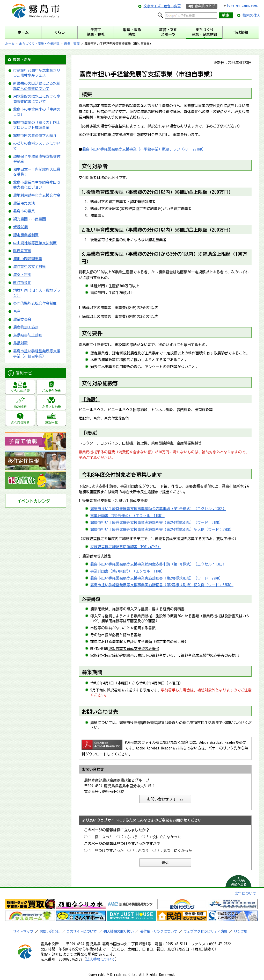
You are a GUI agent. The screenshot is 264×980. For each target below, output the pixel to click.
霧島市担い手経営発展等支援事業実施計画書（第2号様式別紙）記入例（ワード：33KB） (162, 585)
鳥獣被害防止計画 (28, 335)
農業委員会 (22, 319)
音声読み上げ (205, 6)
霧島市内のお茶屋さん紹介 (35, 135)
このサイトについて (81, 932)
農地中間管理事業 (28, 259)
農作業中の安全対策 (30, 267)
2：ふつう (130, 837)
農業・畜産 (72, 44)
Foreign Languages (242, 5)
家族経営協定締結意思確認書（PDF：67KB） (126, 547)
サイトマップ (23, 932)
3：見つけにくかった (175, 851)
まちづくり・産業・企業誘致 (39, 44)
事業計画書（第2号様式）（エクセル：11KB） (127, 516)
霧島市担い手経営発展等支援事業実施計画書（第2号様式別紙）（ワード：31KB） (156, 523)
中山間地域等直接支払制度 (35, 243)
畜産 (17, 311)
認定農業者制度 (26, 235)
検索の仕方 (252, 15)
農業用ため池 (24, 203)
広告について (245, 893)
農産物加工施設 (26, 327)
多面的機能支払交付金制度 (35, 303)
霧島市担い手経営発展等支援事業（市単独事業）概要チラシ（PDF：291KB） (144, 149)
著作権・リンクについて (159, 932)
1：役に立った (101, 837)
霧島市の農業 (24, 211)
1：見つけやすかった (107, 851)
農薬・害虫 (22, 275)
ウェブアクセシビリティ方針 (205, 932)
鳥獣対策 (20, 343)
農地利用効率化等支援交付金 (37, 195)
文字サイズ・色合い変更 (162, 6)
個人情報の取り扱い (118, 932)
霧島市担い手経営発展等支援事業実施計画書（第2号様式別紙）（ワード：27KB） (156, 578)
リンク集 (240, 932)
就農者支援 (22, 251)
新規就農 (20, 227)
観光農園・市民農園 (30, 219)
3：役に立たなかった (164, 837)
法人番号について (100, 959)
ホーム (10, 44)
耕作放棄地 (22, 283)
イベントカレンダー (36, 501)
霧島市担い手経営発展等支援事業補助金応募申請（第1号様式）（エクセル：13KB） (158, 509)
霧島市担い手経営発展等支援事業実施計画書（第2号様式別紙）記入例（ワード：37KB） (162, 530)
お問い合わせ (50, 932)
